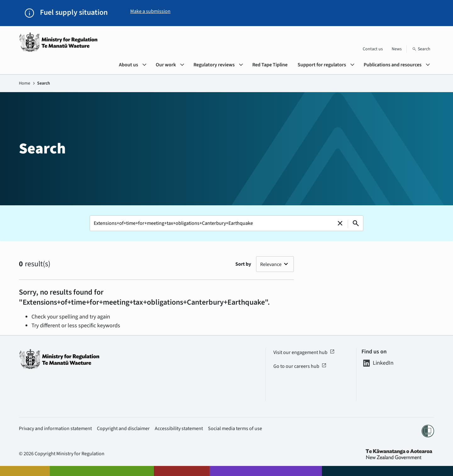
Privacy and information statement (55, 429)
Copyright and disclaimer (123, 429)
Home (25, 83)
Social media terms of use (235, 429)
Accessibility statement (179, 429)
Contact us (373, 49)
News (397, 49)
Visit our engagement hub (304, 352)
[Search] (421, 49)
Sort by (243, 264)
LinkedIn (377, 363)
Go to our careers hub (300, 366)
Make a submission (150, 11)
